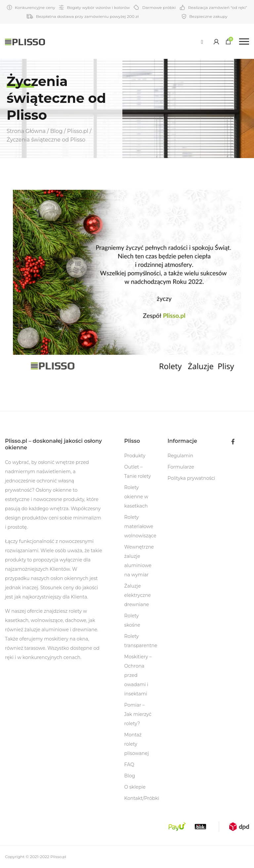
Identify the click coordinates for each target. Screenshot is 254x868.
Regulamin (181, 456)
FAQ (129, 765)
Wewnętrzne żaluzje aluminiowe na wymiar (139, 561)
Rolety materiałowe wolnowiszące (140, 526)
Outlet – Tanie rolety (138, 472)
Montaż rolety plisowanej (137, 744)
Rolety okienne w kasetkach (136, 497)
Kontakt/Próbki (142, 798)
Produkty (135, 456)
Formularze (181, 467)
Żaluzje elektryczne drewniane (138, 595)
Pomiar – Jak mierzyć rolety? (138, 714)
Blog (130, 776)
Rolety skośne (132, 620)
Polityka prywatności (191, 478)
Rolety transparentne (141, 641)
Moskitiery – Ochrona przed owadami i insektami (138, 675)
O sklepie (135, 787)
